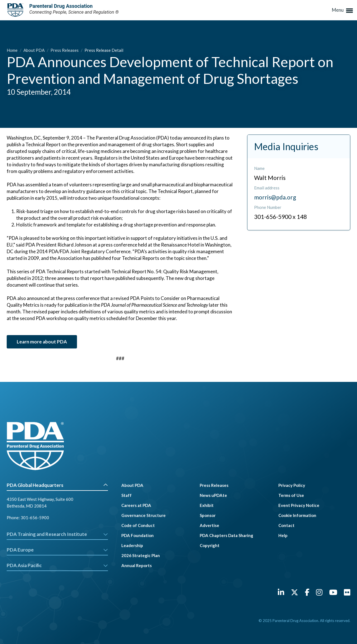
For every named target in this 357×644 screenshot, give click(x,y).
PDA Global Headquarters (57, 485)
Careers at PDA (136, 505)
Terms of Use (291, 495)
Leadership (132, 545)
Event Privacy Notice (299, 505)
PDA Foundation (138, 535)
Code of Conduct (138, 525)
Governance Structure (143, 515)
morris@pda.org (275, 197)
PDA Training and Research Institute (57, 534)
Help (283, 535)
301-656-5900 (35, 518)
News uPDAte (213, 495)
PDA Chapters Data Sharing (226, 535)
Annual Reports (137, 565)
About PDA (34, 50)
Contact (286, 525)
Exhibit (207, 505)
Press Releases (65, 50)
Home (13, 50)
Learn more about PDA (42, 342)
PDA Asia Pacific (57, 565)
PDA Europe (57, 550)
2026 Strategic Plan (141, 555)
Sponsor (208, 515)
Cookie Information (297, 515)
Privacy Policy (292, 485)
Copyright (210, 545)
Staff (126, 495)
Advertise (209, 525)
